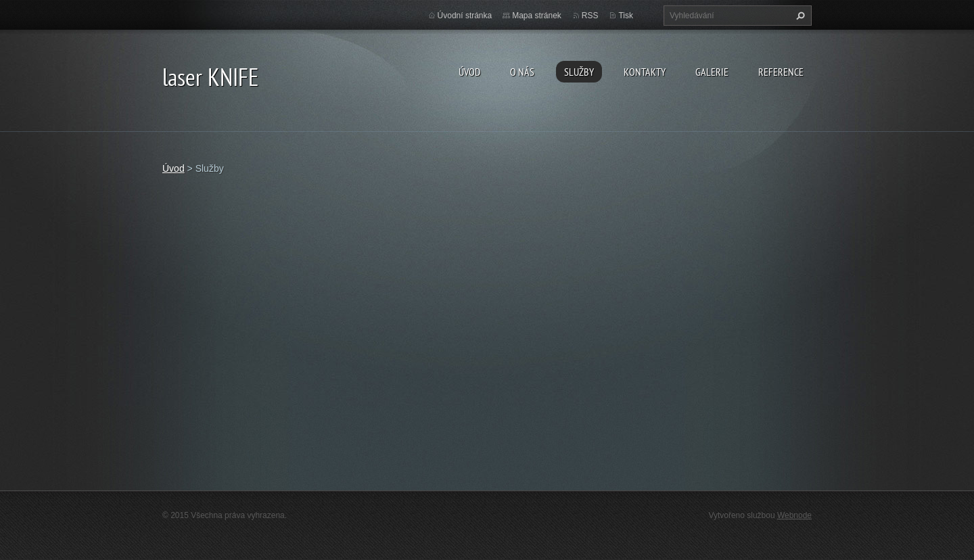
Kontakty (645, 72)
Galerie (712, 72)
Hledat (799, 16)
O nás (522, 72)
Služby (579, 72)
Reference (781, 72)
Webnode (794, 515)
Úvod (469, 72)
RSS (590, 16)
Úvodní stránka (465, 16)
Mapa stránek (537, 16)
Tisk (626, 16)
